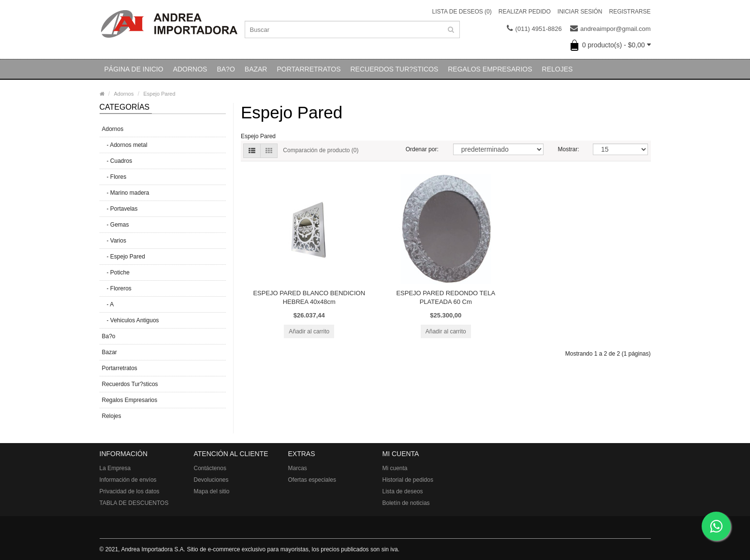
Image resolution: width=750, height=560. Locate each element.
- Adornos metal (125, 145)
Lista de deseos (403, 491)
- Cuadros (117, 161)
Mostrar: (568, 149)
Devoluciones (211, 480)
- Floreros (117, 288)
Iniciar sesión (580, 12)
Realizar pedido (525, 12)
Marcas (298, 468)
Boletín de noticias (406, 503)
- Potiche (116, 273)
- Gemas (116, 225)
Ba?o (226, 69)
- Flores (114, 177)
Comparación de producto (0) (321, 150)
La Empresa (115, 468)
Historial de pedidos (408, 480)
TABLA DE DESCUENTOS (134, 503)
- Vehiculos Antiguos (131, 320)
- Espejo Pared (124, 257)
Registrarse (630, 12)
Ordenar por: (422, 149)
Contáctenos (210, 468)
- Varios (114, 241)
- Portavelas (120, 209)
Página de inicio (134, 69)
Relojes (558, 69)
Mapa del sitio (212, 491)
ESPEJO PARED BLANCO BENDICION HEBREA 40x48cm (309, 297)
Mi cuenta (395, 468)
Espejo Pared (160, 94)
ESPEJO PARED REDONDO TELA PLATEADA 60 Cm (446, 297)
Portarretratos (309, 69)
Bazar (256, 69)
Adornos (190, 69)
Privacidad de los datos (130, 491)
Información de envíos (128, 480)
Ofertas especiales (312, 480)
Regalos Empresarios (490, 69)
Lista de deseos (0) (462, 12)
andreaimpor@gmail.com (610, 29)
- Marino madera (126, 193)
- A (108, 304)
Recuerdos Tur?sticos (394, 69)
